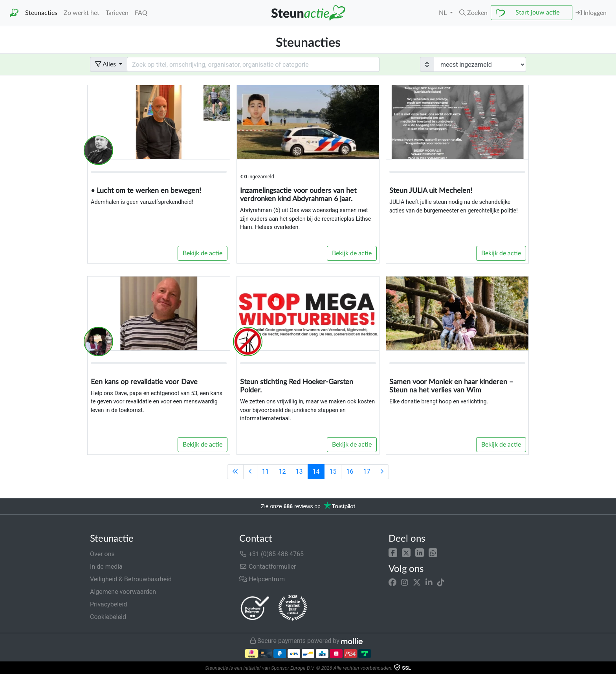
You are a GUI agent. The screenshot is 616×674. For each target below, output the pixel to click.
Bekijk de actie (203, 253)
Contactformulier (268, 567)
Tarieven (117, 13)
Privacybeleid (108, 604)
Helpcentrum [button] (262, 579)
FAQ (141, 13)
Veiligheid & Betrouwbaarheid (131, 579)
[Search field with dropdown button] (253, 64)
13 (299, 472)
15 (333, 472)
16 (350, 472)
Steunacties (41, 13)
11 (266, 472)
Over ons (102, 554)
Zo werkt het (82, 13)
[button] (393, 552)
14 (316, 472)
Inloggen (591, 13)
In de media (106, 567)
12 (282, 472)
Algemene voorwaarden (123, 592)
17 (367, 472)
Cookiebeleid (108, 617)
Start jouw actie (537, 13)
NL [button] (444, 13)
